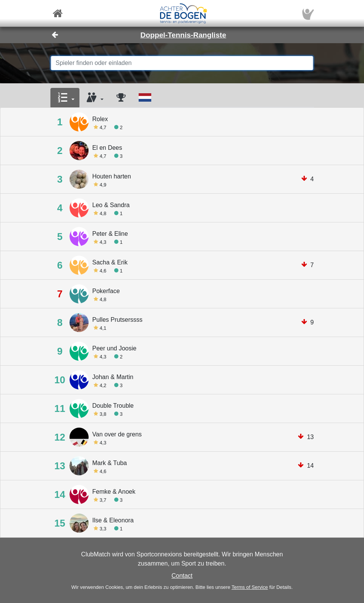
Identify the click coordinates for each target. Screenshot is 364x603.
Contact (182, 576)
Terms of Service (250, 587)
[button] (65, 98)
